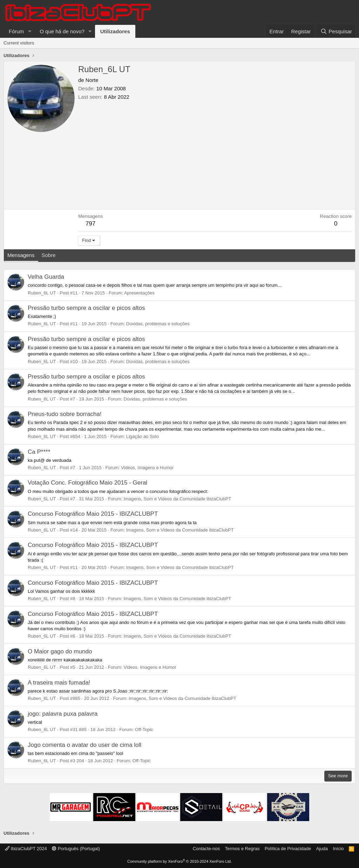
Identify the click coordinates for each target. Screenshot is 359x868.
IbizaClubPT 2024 (26, 849)
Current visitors (19, 43)
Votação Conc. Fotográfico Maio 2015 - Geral (87, 483)
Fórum (16, 31)
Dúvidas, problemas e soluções (158, 324)
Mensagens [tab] (21, 255)
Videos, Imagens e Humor (147, 468)
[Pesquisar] (336, 31)
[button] (29, 31)
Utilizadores (115, 31)
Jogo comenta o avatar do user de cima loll (84, 745)
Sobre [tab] (49, 255)
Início (338, 849)
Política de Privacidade (288, 849)
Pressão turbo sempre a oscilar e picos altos (86, 308)
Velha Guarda (46, 277)
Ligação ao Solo (143, 436)
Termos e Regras (242, 849)
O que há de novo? (62, 31)
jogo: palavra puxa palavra (63, 714)
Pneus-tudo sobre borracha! (65, 414)
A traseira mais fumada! (59, 683)
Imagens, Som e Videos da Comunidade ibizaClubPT (178, 499)
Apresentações (139, 293)
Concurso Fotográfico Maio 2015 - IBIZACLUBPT (93, 514)
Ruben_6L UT (42, 293)
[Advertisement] (215, 153)
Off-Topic (144, 730)
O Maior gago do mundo (60, 651)
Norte (92, 80)
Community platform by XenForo (179, 861)
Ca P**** (39, 452)
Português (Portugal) (76, 849)
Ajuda (322, 849)
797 (90, 224)
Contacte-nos (206, 849)
